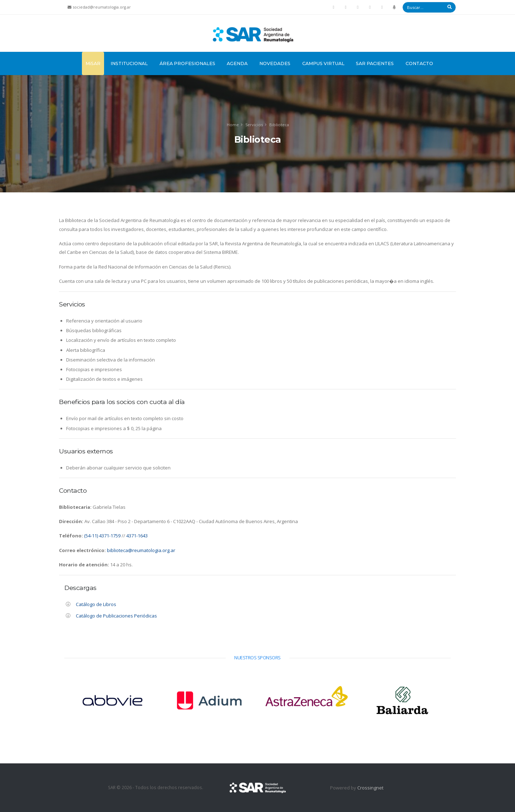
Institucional (129, 63)
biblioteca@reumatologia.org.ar (141, 550)
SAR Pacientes (375, 63)
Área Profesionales (187, 63)
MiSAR (93, 63)
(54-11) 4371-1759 (102, 536)
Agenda (237, 63)
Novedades (275, 63)
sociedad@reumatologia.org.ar (102, 7)
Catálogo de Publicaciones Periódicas (116, 616)
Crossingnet (370, 788)
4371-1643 (137, 536)
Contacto (419, 63)
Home (233, 125)
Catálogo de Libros (96, 604)
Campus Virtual (323, 63)
